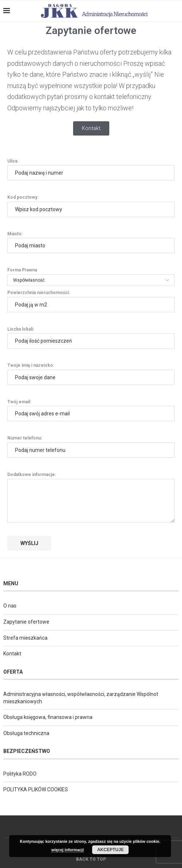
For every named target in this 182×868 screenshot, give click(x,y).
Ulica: (91, 170)
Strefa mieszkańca (25, 638)
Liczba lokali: (91, 338)
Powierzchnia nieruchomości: (91, 301)
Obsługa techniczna (26, 733)
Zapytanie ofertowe (26, 622)
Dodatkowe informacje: (91, 479)
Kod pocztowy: (91, 206)
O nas (10, 606)
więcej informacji (68, 850)
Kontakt (12, 654)
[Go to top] (91, 859)
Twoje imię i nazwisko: (91, 374)
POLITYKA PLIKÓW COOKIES (36, 789)
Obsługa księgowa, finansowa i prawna (48, 717)
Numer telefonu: (91, 446)
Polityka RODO (20, 774)
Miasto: (91, 242)
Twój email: (91, 410)
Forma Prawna (91, 275)
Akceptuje (111, 850)
